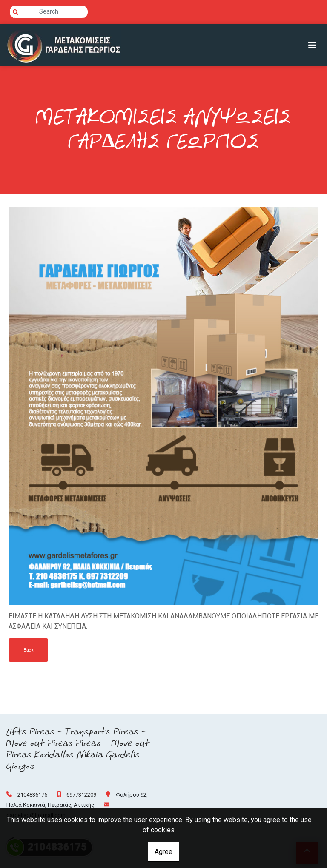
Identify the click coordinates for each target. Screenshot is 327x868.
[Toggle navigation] (312, 45)
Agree (163, 852)
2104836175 (32, 795)
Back (28, 650)
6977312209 (81, 795)
